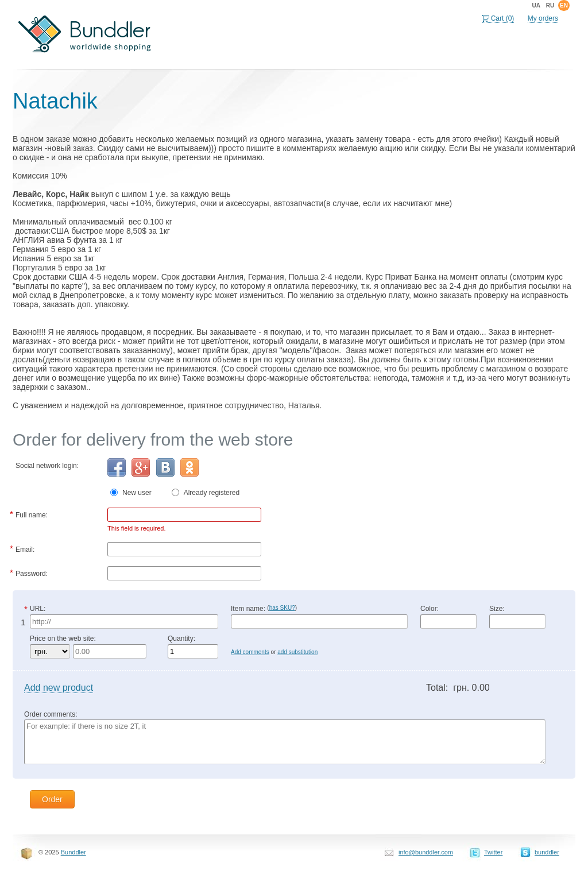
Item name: (264, 609)
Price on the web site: (63, 639)
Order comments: (51, 714)
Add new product (59, 688)
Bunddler (73, 852)
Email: (25, 548)
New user (142, 493)
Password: (32, 572)
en (564, 5)
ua (536, 5)
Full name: (32, 514)
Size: (497, 609)
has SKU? (282, 608)
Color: (430, 609)
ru (550, 5)
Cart (503, 18)
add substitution (297, 652)
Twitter (493, 852)
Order (52, 799)
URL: (38, 609)
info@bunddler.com (426, 852)
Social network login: (47, 466)
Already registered (212, 493)
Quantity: (181, 639)
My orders (543, 18)
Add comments (250, 652)
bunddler (547, 852)
